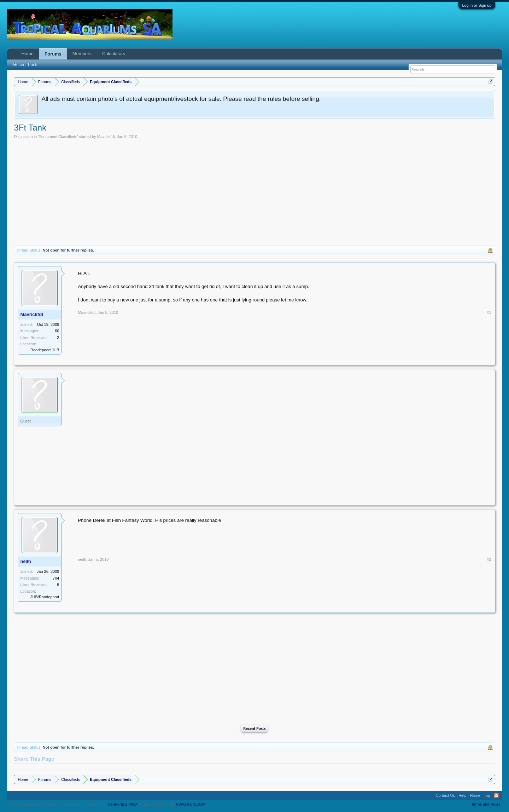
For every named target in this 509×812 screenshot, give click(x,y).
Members (82, 54)
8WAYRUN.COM (191, 804)
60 (57, 331)
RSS (496, 795)
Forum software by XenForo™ (58, 804)
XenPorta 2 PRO (122, 804)
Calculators (114, 54)
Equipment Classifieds (58, 137)
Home (27, 54)
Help (463, 795)
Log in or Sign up (477, 5)
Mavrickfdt (106, 137)
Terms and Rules (486, 804)
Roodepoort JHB (45, 350)
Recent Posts (254, 729)
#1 (489, 312)
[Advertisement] (255, 192)
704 (56, 578)
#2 (489, 559)
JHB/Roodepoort (45, 597)
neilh (25, 561)
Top (487, 795)
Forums (53, 54)
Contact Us (445, 795)
